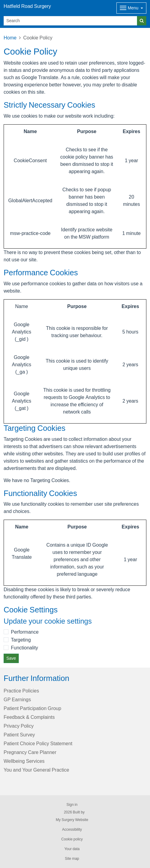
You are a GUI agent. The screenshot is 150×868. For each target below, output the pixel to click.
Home (10, 38)
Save (11, 658)
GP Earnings (17, 699)
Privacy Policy (19, 726)
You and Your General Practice (36, 770)
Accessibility (72, 829)
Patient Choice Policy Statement (38, 743)
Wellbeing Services (24, 761)
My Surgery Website (72, 820)
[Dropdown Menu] (131, 8)
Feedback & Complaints (29, 717)
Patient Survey (19, 735)
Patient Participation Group (32, 708)
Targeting (21, 640)
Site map (72, 859)
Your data (72, 849)
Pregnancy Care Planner (30, 752)
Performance (25, 632)
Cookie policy (72, 839)
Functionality (24, 648)
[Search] (70, 21)
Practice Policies (21, 691)
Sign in (72, 805)
